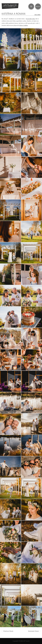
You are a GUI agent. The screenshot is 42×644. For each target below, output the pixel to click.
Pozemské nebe (30, 19)
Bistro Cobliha (24, 25)
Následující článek (34, 631)
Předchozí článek (7, 631)
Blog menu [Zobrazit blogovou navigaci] (38, 6)
